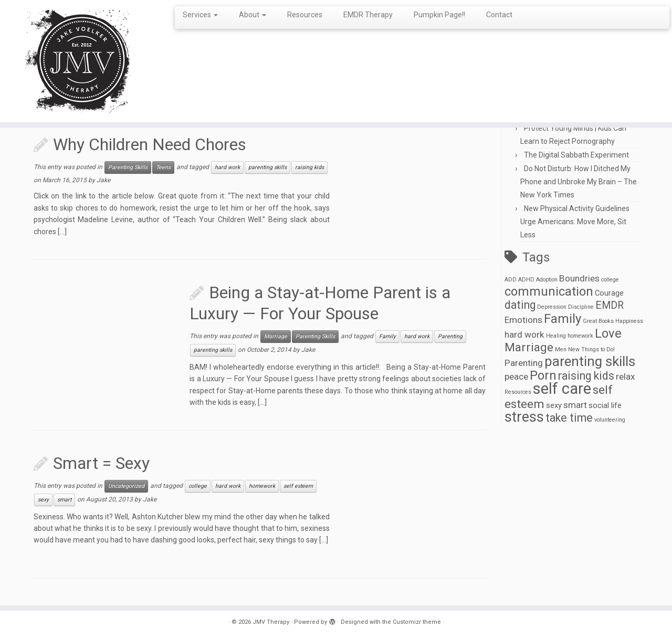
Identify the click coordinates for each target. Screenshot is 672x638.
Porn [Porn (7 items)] (543, 375)
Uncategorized (126, 486)
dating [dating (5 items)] (520, 305)
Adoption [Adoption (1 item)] (547, 280)
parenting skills (267, 167)
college (198, 486)
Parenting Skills (128, 167)
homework (262, 486)
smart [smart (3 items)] (575, 405)
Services (200, 15)
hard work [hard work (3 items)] (524, 334)
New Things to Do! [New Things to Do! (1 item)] (591, 349)
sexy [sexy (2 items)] (554, 405)
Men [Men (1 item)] (561, 349)
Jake (103, 180)
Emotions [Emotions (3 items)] (523, 320)
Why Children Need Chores (150, 144)
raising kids (309, 167)
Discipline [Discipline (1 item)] (581, 307)
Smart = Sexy (101, 463)
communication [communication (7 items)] (549, 291)
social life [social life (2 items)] (605, 405)
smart (64, 500)
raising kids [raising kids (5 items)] (586, 376)
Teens (163, 167)
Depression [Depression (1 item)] (552, 307)
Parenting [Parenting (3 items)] (524, 363)
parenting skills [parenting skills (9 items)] (590, 361)
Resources (305, 15)
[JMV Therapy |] (77, 61)
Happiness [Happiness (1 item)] (629, 321)
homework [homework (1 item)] (580, 336)
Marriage (276, 336)
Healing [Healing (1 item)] (556, 336)
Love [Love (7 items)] (608, 333)
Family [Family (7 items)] (563, 319)
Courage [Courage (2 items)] (609, 293)
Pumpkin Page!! (439, 15)
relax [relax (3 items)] (626, 376)
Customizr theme (417, 622)
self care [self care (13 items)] (562, 389)
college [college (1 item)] (610, 280)
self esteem (298, 486)
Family (387, 336)
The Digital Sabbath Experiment (576, 155)
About (253, 15)
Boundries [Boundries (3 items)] (579, 278)
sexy (43, 500)
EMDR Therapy (368, 15)
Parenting (450, 336)
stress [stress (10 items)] (524, 417)
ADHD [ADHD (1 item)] (526, 280)
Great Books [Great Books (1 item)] (598, 321)
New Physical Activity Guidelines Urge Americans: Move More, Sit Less (575, 222)
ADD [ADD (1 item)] (511, 280)
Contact (499, 15)
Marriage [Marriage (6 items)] (529, 347)
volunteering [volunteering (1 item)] (610, 420)
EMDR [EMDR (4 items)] (610, 305)
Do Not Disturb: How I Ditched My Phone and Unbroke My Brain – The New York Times (579, 182)
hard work (227, 167)
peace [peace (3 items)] (516, 376)
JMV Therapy (271, 622)
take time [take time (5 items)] (569, 418)
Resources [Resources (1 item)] (518, 392)
